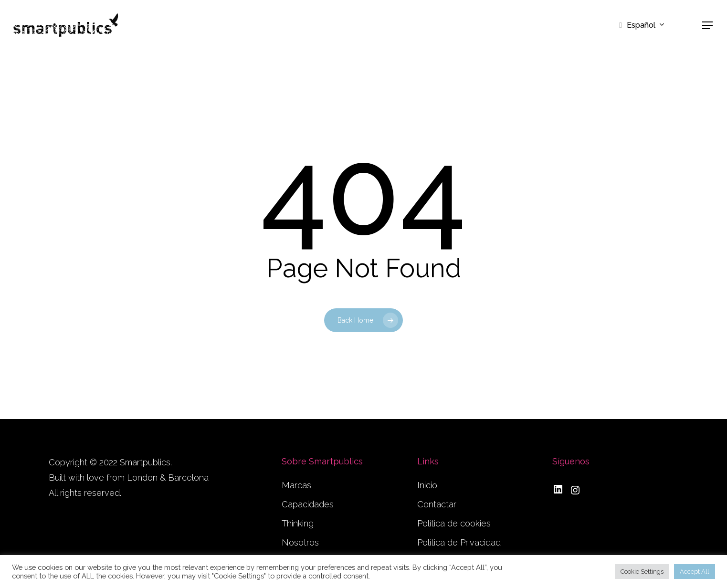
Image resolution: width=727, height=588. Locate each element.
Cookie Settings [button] (642, 572)
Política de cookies (454, 523)
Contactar (437, 504)
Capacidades (308, 504)
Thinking (298, 523)
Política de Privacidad (459, 542)
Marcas (296, 485)
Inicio (427, 485)
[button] (708, 26)
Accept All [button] (695, 572)
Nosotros (300, 542)
